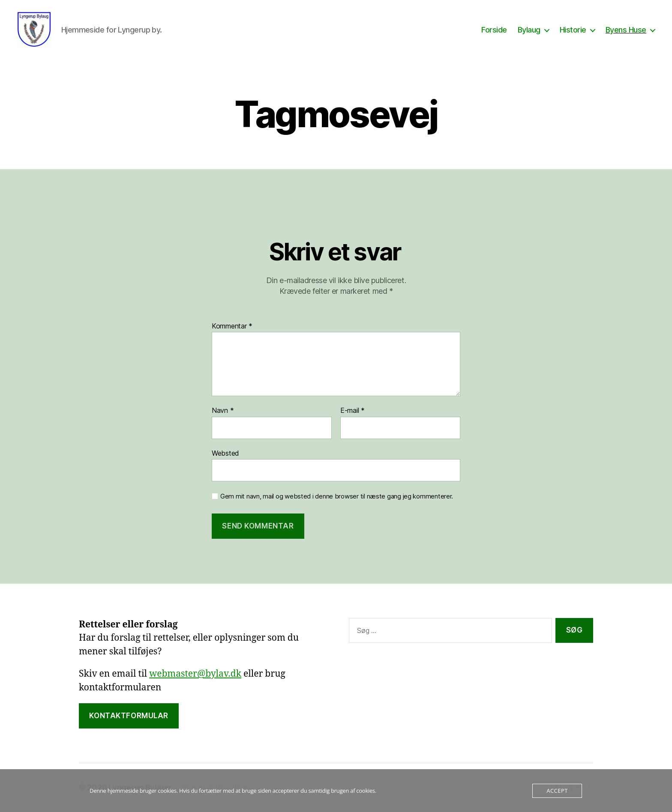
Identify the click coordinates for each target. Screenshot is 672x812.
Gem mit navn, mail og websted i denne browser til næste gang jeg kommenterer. (337, 497)
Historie (573, 30)
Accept (557, 791)
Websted (225, 453)
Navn (223, 411)
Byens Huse (626, 30)
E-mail (352, 411)
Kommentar (232, 326)
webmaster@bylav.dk (195, 674)
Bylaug (529, 30)
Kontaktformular (129, 716)
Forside (494, 30)
